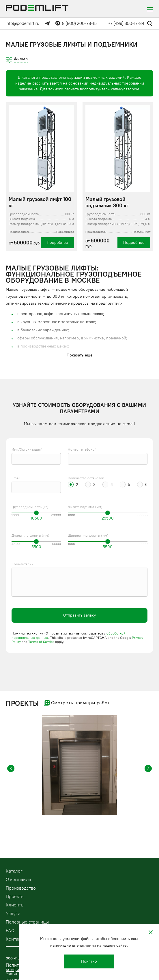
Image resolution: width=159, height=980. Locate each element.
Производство (21, 888)
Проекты (15, 896)
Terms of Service (41, 642)
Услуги (13, 914)
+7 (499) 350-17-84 (126, 23)
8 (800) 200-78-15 (79, 23)
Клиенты (15, 905)
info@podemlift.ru (23, 23)
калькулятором (125, 89)
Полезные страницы (27, 922)
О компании (18, 879)
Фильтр (21, 59)
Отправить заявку (79, 615)
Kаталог (14, 871)
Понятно (89, 961)
